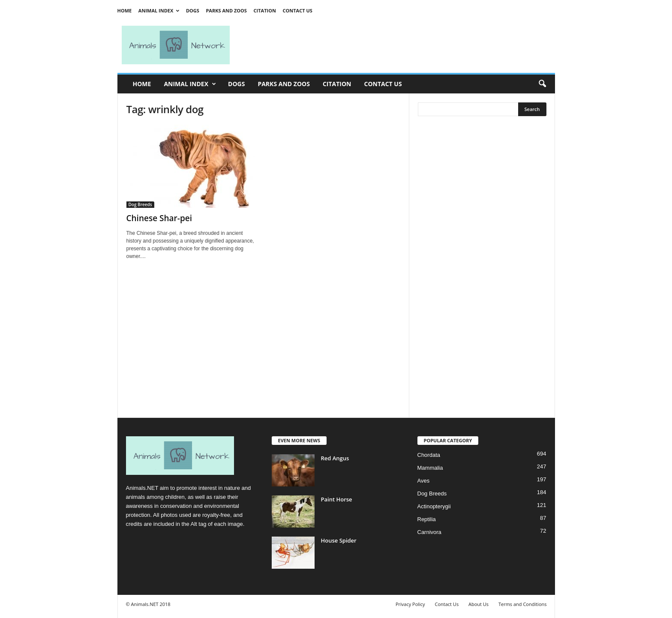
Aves (424, 481)
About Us (478, 604)
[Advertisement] (396, 45)
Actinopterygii (434, 506)
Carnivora (429, 532)
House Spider (339, 540)
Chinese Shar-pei (159, 218)
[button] (542, 84)
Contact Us (297, 10)
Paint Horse (337, 499)
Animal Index (159, 10)
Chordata (429, 455)
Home (125, 10)
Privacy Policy (410, 604)
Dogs (193, 10)
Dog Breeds (140, 204)
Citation (265, 10)
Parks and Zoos (226, 10)
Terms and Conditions (523, 604)
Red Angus (335, 458)
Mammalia (430, 468)
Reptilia (427, 519)
